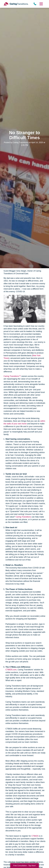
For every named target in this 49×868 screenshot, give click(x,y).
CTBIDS (35, 836)
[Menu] (41, 4)
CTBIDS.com (11, 670)
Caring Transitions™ (12, 376)
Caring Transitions (23, 517)
